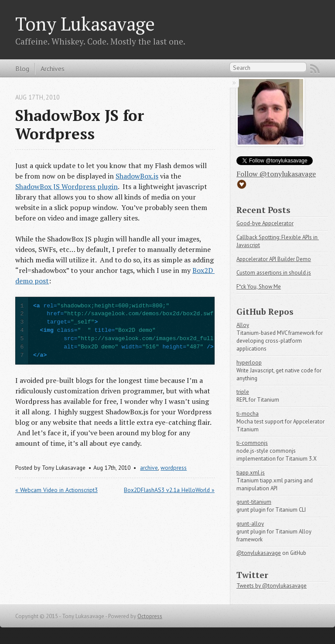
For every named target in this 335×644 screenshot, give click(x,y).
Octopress (150, 616)
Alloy (243, 325)
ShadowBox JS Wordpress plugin (67, 186)
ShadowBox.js (137, 176)
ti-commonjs (252, 443)
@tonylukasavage (259, 553)
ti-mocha (248, 414)
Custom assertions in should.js (274, 273)
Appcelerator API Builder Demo (274, 259)
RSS (315, 69)
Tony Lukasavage (85, 24)
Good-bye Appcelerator (265, 223)
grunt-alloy (250, 524)
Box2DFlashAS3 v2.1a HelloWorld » (169, 490)
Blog (22, 69)
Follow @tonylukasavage (276, 174)
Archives (53, 69)
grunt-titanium (254, 502)
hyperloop (249, 363)
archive (149, 468)
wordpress (174, 468)
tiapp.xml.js (251, 473)
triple (243, 392)
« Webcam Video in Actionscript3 (56, 490)
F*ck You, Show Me (259, 287)
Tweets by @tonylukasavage (272, 586)
